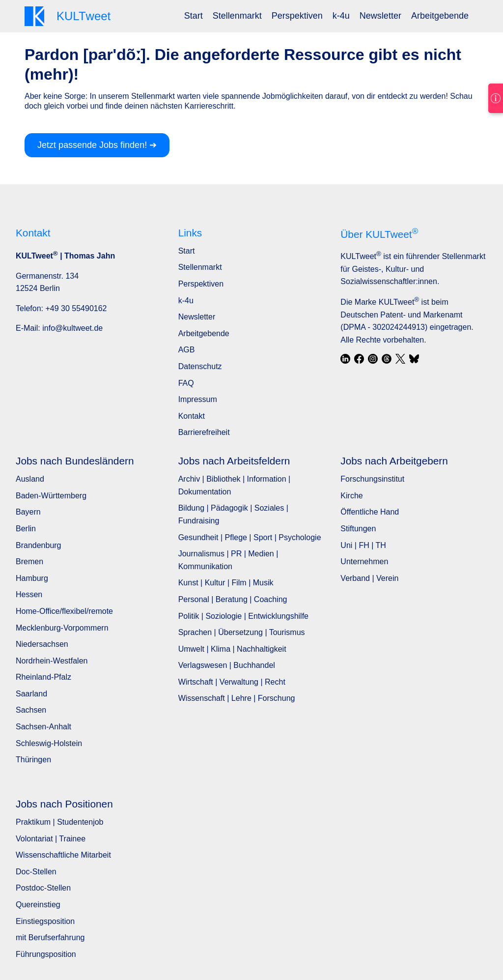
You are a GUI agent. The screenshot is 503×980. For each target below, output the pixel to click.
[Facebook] (359, 359)
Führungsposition (46, 954)
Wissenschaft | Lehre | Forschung (237, 698)
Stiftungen (358, 529)
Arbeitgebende (440, 16)
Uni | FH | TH (363, 545)
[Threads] (387, 359)
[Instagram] (373, 359)
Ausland (30, 479)
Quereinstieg (38, 905)
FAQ (186, 383)
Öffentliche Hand (370, 512)
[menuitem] (194, 16)
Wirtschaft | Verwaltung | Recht (232, 682)
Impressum (198, 399)
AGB (187, 350)
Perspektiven (297, 16)
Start (194, 16)
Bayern (28, 512)
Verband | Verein (369, 578)
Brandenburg (39, 545)
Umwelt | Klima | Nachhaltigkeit (232, 649)
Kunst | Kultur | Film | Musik (226, 583)
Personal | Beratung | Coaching (233, 599)
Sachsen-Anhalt (43, 727)
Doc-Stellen (36, 872)
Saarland (31, 694)
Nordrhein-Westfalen (52, 661)
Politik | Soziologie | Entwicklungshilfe (243, 616)
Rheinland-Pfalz (43, 677)
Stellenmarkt (237, 16)
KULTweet (361, 256)
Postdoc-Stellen (43, 888)
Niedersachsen (42, 644)
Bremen (29, 562)
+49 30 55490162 (76, 308)
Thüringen (33, 760)
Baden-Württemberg (51, 496)
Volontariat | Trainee (51, 839)
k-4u (341, 16)
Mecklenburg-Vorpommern (62, 628)
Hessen (29, 594)
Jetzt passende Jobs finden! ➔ (97, 145)
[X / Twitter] (400, 359)
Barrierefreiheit (204, 432)
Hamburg (32, 578)
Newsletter (380, 16)
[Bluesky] (414, 359)
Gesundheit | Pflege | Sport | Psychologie (250, 537)
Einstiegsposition (45, 921)
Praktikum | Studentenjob (59, 822)
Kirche (351, 496)
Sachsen (31, 710)
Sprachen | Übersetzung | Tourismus (242, 632)
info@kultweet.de (72, 328)
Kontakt (192, 416)
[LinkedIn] (345, 359)
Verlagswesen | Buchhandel (227, 665)
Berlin (26, 529)
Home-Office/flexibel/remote (64, 611)
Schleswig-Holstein (49, 743)
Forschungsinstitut (372, 479)
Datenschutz (200, 366)
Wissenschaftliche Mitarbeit (63, 855)
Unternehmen (364, 562)
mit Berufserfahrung (50, 937)
